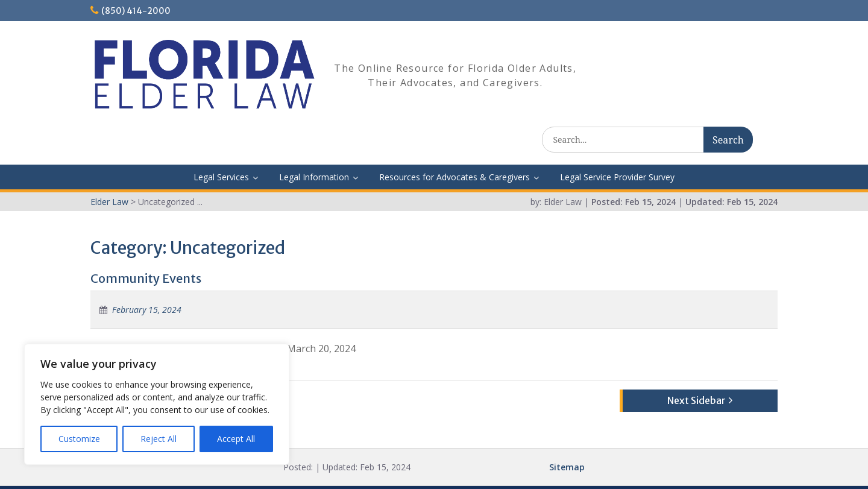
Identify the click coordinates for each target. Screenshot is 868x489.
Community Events (146, 244)
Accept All (236, 439)
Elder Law (432, 471)
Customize (79, 439)
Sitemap (567, 433)
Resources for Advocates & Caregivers (454, 143)
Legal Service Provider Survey (617, 143)
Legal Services (221, 143)
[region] (157, 404)
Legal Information (314, 143)
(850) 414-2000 (136, 11)
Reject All (159, 439)
